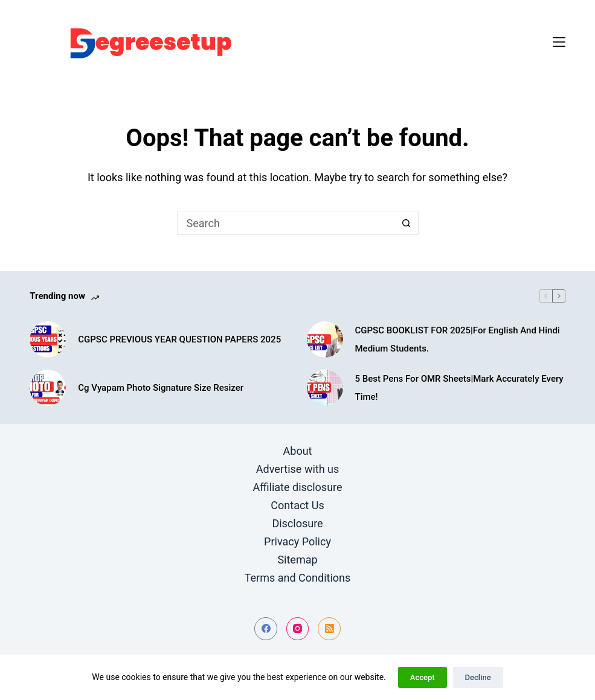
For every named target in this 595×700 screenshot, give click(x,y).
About (298, 451)
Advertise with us (298, 469)
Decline (478, 677)
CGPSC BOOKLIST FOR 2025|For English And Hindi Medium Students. (458, 339)
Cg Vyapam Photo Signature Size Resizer (161, 388)
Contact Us (297, 505)
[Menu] (559, 42)
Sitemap (297, 560)
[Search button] (407, 223)
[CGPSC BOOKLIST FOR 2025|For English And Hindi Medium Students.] (325, 339)
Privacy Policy (297, 541)
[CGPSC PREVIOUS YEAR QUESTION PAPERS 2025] (48, 339)
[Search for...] (286, 223)
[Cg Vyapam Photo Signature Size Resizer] (48, 388)
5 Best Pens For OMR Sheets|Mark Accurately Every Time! (459, 388)
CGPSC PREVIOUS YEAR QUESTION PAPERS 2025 (179, 339)
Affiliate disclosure (297, 487)
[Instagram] (298, 629)
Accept (423, 677)
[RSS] (329, 629)
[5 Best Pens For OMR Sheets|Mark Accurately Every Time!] (325, 388)
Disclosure (297, 523)
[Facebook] (266, 629)
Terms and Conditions (298, 578)
